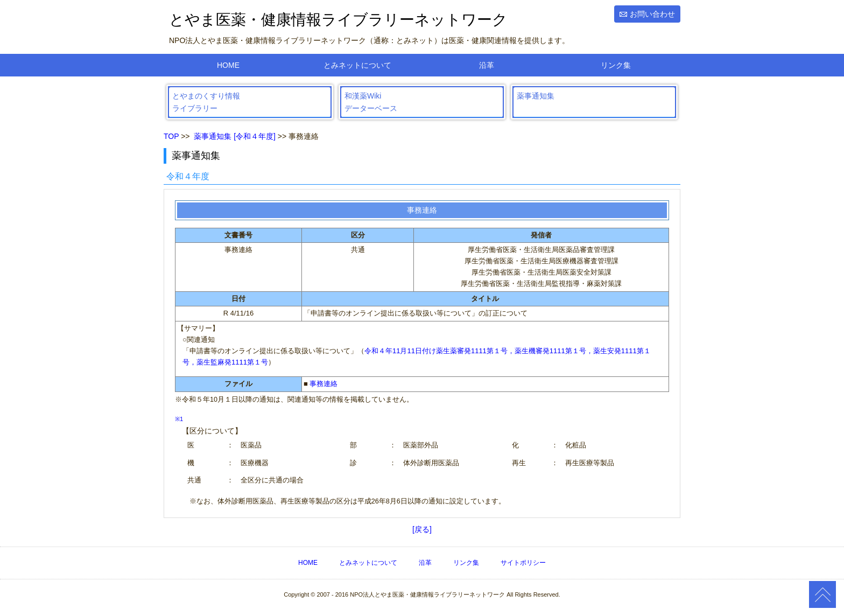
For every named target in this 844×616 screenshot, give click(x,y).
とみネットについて (357, 65)
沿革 (487, 65)
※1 (179, 419)
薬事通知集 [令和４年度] (235, 136)
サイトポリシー (523, 563)
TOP (171, 136)
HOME (228, 65)
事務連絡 (323, 384)
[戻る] (422, 529)
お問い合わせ (652, 14)
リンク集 (616, 65)
